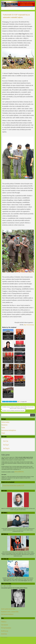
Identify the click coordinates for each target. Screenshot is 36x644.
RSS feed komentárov (6, 628)
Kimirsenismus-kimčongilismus (9, 430)
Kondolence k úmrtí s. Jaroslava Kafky (10, 612)
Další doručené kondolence (7, 614)
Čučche (3, 427)
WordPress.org (5, 631)
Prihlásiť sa (4, 622)
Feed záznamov (5, 625)
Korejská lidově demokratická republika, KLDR (13, 485)
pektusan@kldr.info (19, 472)
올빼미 (19, 402)
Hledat (33, 415)
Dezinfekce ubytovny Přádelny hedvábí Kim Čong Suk (13, 411)
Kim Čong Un (6, 448)
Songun (3, 433)
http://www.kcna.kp (29, 325)
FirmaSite (6, 637)
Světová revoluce (5, 422)
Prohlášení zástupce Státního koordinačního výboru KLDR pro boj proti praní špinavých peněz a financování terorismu (18, 408)
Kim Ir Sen (6, 441)
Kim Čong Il (6, 445)
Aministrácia (4, 634)
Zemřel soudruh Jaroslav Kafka (8, 609)
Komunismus (4, 425)
